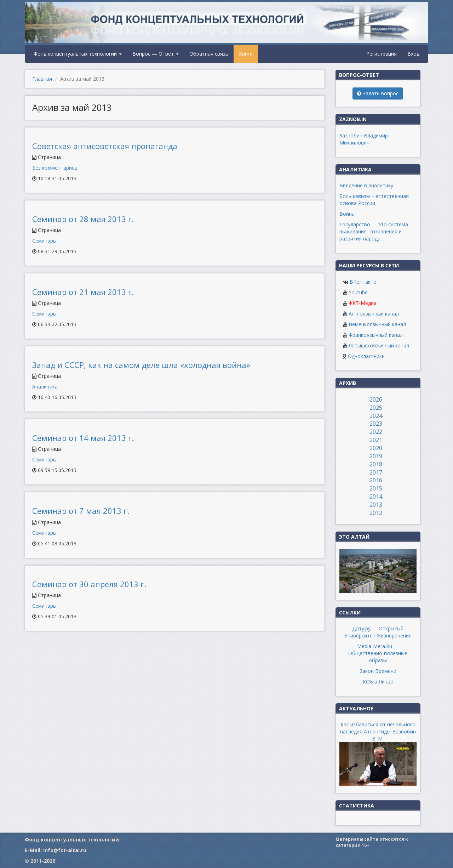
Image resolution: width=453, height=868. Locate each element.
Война (347, 214)
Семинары (44, 241)
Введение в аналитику (366, 185)
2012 (376, 513)
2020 (376, 448)
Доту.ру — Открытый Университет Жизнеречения (378, 632)
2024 (376, 416)
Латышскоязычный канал (379, 345)
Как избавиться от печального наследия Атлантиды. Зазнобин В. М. (378, 731)
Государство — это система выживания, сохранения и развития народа (374, 231)
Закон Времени (378, 671)
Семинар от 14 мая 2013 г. (83, 438)
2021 (376, 440)
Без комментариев (55, 168)
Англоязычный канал (374, 314)
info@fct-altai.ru (65, 850)
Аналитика (45, 387)
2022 (376, 432)
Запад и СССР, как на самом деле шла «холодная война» (141, 365)
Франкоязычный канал (376, 335)
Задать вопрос (378, 93)
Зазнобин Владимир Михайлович (364, 139)
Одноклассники (366, 356)
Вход (413, 54)
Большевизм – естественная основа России (374, 200)
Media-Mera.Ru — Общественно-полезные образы (378, 653)
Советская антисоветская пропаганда (105, 146)
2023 (376, 424)
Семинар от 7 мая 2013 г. (81, 511)
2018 (376, 464)
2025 (376, 408)
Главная (42, 79)
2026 (376, 399)
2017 (376, 472)
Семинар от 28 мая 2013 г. (83, 219)
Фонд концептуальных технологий (78, 54)
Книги (246, 54)
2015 (376, 488)
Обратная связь (209, 54)
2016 (376, 480)
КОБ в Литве (378, 682)
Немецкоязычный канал (377, 324)
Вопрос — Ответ (156, 54)
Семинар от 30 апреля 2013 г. (89, 584)
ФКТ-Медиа (363, 303)
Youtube (358, 292)
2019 (376, 456)
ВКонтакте (363, 282)
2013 (376, 505)
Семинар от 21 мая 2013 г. (83, 292)
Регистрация (382, 54)
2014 (376, 497)
